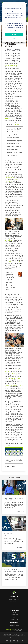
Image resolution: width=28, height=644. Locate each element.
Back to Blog (10, 466)
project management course (14, 385)
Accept (14, 34)
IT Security (14, 373)
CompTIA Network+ (11, 65)
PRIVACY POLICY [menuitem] (14, 620)
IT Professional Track (15, 262)
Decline (14, 38)
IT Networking (10, 239)
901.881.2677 (16, 628)
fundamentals (9, 178)
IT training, (12, 459)
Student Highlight (12, 458)
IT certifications (10, 118)
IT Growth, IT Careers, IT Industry (13, 460)
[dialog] (14, 22)
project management (12, 180)
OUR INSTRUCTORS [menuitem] (14, 615)
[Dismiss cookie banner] (23, 6)
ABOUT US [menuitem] (14, 612)
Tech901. (17, 125)
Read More (20, 511)
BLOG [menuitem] (14, 617)
